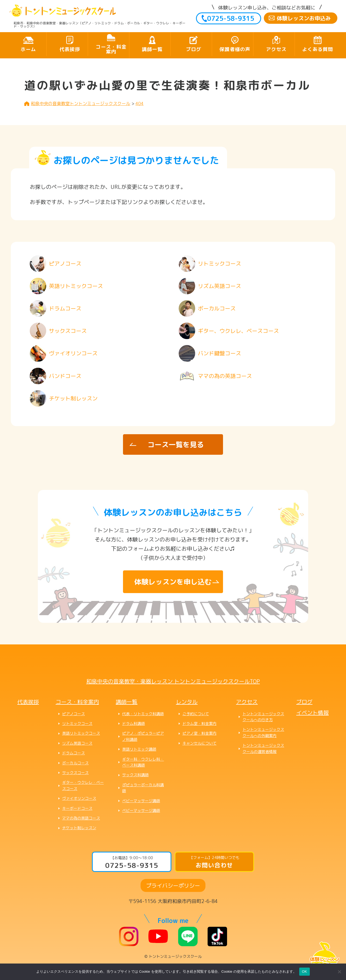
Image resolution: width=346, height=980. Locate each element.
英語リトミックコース (81, 733)
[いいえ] (339, 972)
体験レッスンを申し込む (173, 582)
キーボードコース (77, 808)
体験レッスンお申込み (304, 18)
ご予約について (196, 714)
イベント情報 (312, 713)
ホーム (28, 49)
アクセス (276, 49)
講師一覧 (152, 49)
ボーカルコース (75, 763)
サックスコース (75, 773)
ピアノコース (74, 714)
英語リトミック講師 (139, 749)
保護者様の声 (235, 49)
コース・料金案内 (111, 49)
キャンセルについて (199, 743)
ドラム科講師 (134, 723)
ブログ (194, 49)
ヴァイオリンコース (79, 798)
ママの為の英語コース (81, 818)
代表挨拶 (70, 49)
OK (305, 971)
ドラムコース (74, 753)
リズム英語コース (77, 743)
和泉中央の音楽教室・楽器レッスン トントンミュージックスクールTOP (173, 681)
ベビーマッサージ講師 (141, 801)
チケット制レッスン (79, 828)
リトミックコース (77, 723)
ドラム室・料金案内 (199, 723)
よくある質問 (318, 49)
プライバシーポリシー (173, 885)
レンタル (187, 702)
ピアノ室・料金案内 (199, 733)
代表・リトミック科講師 (143, 714)
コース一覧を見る (176, 444)
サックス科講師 (135, 775)
